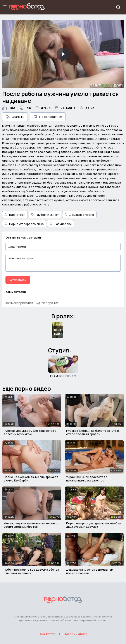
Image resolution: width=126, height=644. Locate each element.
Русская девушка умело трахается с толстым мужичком (30, 432)
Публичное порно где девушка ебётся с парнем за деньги (31, 571)
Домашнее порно (79, 215)
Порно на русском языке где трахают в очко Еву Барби (31, 479)
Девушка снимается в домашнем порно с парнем (90, 571)
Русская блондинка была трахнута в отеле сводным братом (93, 432)
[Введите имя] (63, 247)
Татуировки (61, 224)
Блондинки (15, 215)
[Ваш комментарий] (63, 263)
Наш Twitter (47, 634)
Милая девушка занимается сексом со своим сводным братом (32, 525)
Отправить (18, 280)
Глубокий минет (45, 215)
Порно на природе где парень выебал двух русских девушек (94, 525)
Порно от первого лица (24, 224)
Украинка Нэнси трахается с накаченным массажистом (87, 479)
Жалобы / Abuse (75, 634)
